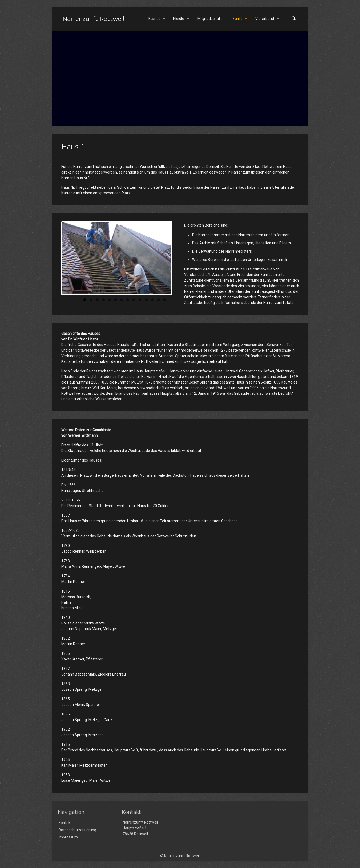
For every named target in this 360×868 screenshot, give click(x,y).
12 (152, 300)
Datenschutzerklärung (77, 830)
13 (158, 300)
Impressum (68, 837)
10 (140, 300)
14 (165, 300)
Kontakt (65, 823)
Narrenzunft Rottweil (94, 19)
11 (146, 300)
